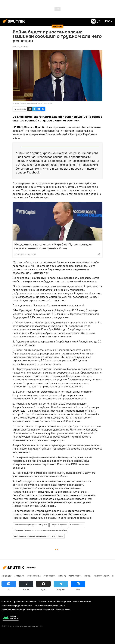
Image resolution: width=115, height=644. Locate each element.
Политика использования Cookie (49, 605)
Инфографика (101, 576)
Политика (50, 576)
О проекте (7, 601)
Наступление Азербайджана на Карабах (31, 525)
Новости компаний (82, 601)
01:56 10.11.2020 (20, 47)
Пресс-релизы (64, 601)
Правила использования (24, 601)
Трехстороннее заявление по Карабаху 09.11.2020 (34, 536)
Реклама (52, 601)
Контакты (42, 601)
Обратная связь (62, 610)
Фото (88, 576)
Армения (19, 576)
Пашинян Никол (77, 525)
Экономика (34, 576)
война (61, 536)
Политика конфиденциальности (17, 605)
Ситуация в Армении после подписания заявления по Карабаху (40, 530)
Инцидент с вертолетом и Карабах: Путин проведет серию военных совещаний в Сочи (53, 246)
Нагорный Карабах (59, 525)
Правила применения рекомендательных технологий (28, 610)
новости (7, 576)
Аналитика (75, 576)
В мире (62, 576)
